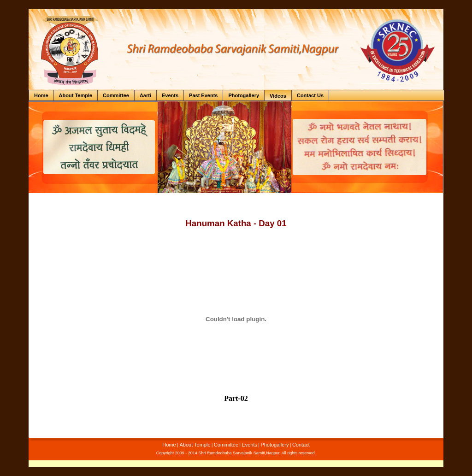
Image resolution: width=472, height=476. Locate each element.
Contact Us (310, 95)
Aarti (145, 95)
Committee (116, 95)
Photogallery (244, 95)
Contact (301, 445)
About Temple (76, 95)
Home (41, 95)
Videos (278, 96)
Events (170, 95)
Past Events (203, 95)
